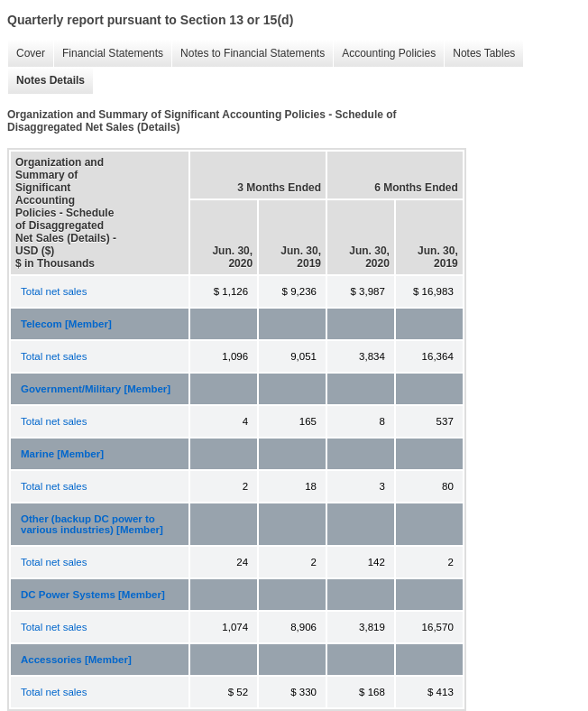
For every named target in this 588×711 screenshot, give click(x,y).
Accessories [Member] (76, 660)
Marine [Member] (62, 454)
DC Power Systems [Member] (93, 595)
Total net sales (54, 291)
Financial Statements (108, 54)
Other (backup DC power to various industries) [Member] (92, 524)
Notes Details (46, 81)
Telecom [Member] (66, 324)
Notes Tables (479, 54)
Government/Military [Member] (96, 389)
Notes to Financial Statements (248, 54)
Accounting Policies (384, 54)
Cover (26, 54)
